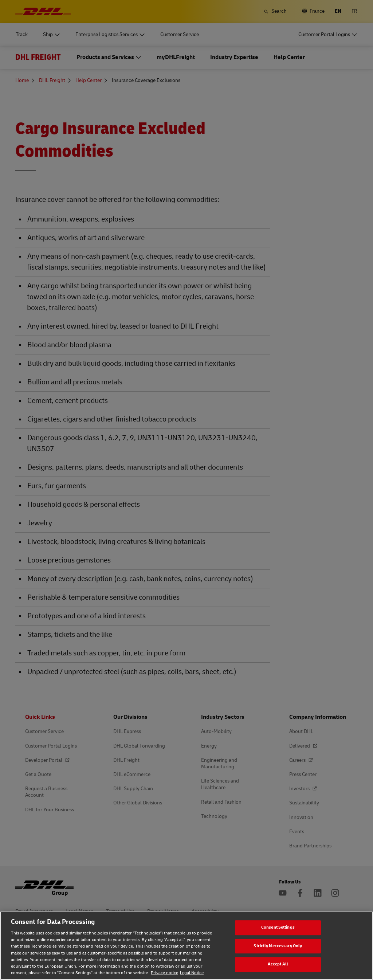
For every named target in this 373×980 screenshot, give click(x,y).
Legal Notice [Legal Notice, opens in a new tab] (192, 973)
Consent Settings (278, 927)
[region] (186, 946)
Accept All (278, 964)
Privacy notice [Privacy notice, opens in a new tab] (164, 973)
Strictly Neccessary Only (278, 946)
